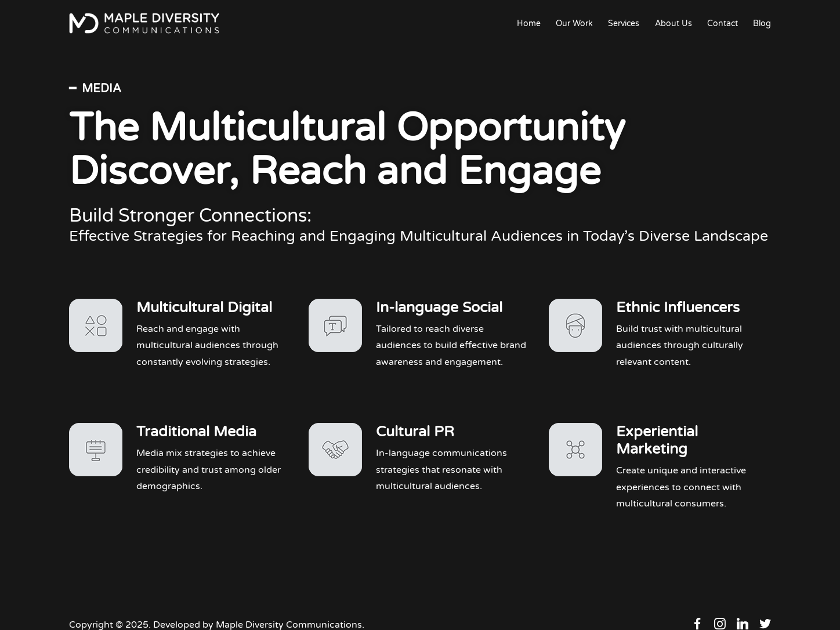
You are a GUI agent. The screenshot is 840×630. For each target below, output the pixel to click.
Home (529, 23)
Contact (723, 23)
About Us (674, 23)
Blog (762, 23)
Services (624, 23)
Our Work (574, 23)
